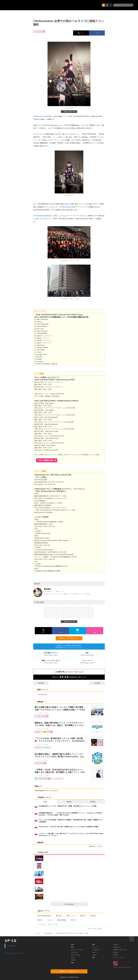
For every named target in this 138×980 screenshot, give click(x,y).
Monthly (93, 802)
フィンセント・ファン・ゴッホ (47, 924)
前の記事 (39, 683)
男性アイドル (70, 916)
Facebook (11, 946)
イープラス (37, 933)
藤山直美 (58, 916)
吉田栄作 (92, 916)
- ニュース (94, 947)
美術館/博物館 (61, 920)
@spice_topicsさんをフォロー (14, 953)
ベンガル (49, 920)
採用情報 (116, 952)
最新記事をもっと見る (96, 846)
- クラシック (74, 952)
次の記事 (99, 683)
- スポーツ (73, 960)
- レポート (94, 952)
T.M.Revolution (39, 116)
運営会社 (116, 945)
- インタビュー (96, 950)
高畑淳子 (82, 916)
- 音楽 (72, 945)
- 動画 (93, 945)
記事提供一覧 (117, 947)
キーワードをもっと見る (96, 929)
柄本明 (39, 920)
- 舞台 (72, 947)
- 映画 (72, 963)
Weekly (69, 802)
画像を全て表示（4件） (69, 112)
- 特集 (93, 957)
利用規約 (116, 955)
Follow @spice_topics (51, 655)
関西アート (74, 920)
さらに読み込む (75, 904)
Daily (45, 802)
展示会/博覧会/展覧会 (43, 916)
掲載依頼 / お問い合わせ (120, 950)
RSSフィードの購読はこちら (70, 638)
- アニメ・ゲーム (75, 955)
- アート (73, 957)
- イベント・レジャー (77, 950)
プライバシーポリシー (119, 957)
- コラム (94, 955)
